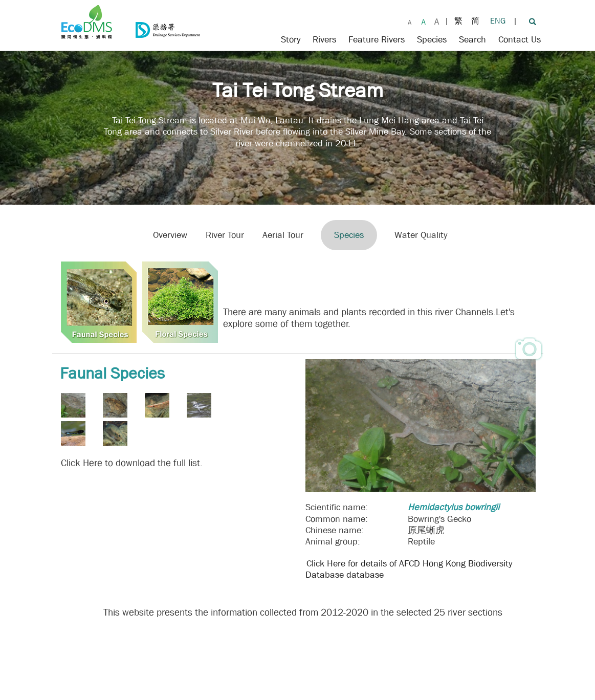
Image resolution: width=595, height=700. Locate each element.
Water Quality (421, 235)
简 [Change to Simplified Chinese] (475, 21)
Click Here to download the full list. (132, 463)
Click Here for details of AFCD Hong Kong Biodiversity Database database (409, 569)
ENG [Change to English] (498, 21)
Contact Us (520, 40)
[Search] (532, 21)
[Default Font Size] (410, 20)
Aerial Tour (283, 235)
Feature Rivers (377, 40)
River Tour (225, 235)
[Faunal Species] (98, 302)
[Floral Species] (180, 302)
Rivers (324, 40)
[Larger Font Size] (424, 20)
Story (291, 40)
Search (472, 40)
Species (432, 40)
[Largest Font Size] (437, 20)
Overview (170, 235)
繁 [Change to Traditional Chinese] (458, 21)
